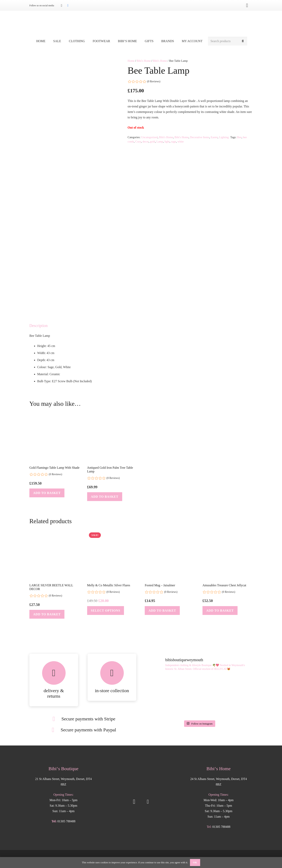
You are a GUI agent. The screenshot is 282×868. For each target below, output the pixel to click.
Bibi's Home (144, 61)
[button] (47, 493)
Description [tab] (38, 326)
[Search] (243, 41)
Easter (214, 137)
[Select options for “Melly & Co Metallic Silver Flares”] (106, 611)
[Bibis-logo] (141, 24)
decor (145, 142)
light (167, 142)
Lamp (160, 142)
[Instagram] (61, 5)
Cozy (138, 142)
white (181, 142)
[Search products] (228, 41)
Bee (239, 137)
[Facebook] (68, 5)
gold (153, 142)
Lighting (224, 137)
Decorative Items (200, 137)
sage (174, 142)
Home (131, 61)
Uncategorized (149, 137)
